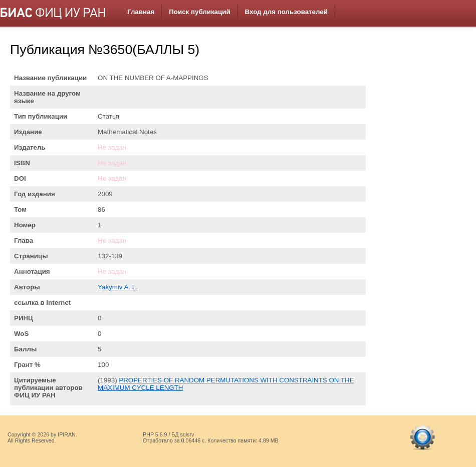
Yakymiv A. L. (118, 287)
